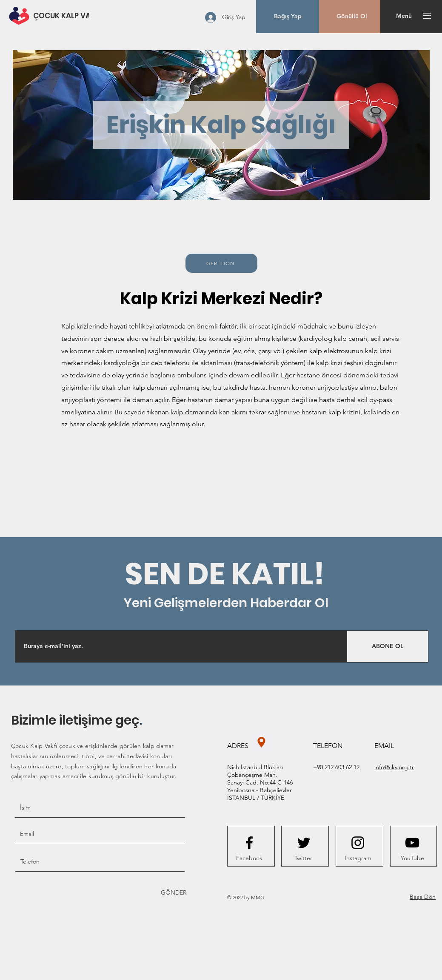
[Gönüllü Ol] (352, 17)
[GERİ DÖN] (221, 263)
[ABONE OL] (388, 646)
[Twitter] (303, 858)
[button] (288, 17)
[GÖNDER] (173, 893)
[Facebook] (249, 858)
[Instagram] (358, 858)
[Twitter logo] (304, 843)
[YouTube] (412, 858)
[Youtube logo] (412, 843)
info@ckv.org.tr (394, 767)
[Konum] (261, 742)
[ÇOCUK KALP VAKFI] (67, 16)
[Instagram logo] (358, 843)
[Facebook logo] (249, 843)
